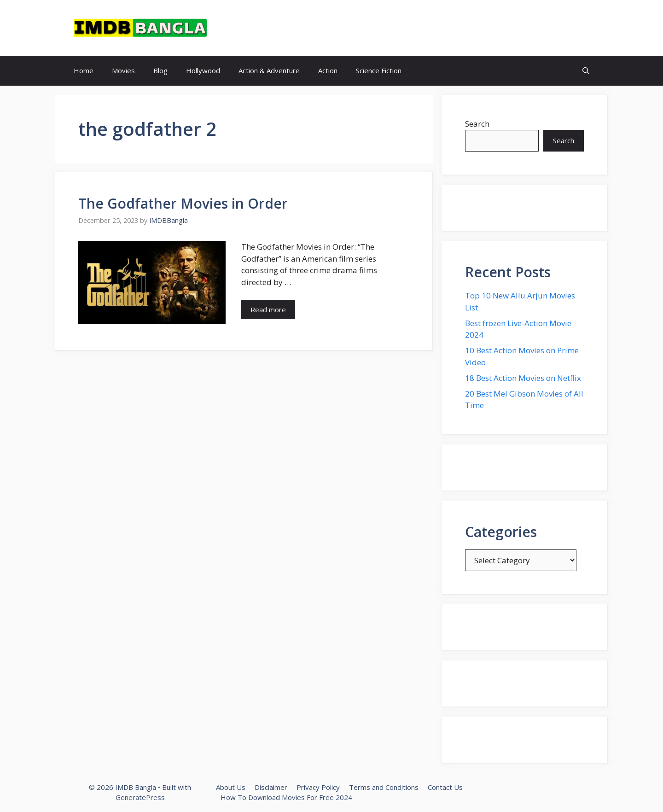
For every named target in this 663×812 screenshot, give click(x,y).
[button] (586, 71)
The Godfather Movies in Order (183, 203)
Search (477, 124)
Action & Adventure (269, 70)
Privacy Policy (318, 787)
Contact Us (445, 787)
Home (84, 70)
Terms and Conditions (384, 787)
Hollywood (203, 70)
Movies (123, 70)
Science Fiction (379, 70)
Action (328, 70)
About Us (231, 787)
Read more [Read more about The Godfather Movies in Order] (268, 310)
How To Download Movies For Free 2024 (286, 797)
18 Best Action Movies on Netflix (523, 378)
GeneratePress (140, 797)
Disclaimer (271, 787)
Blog (160, 70)
